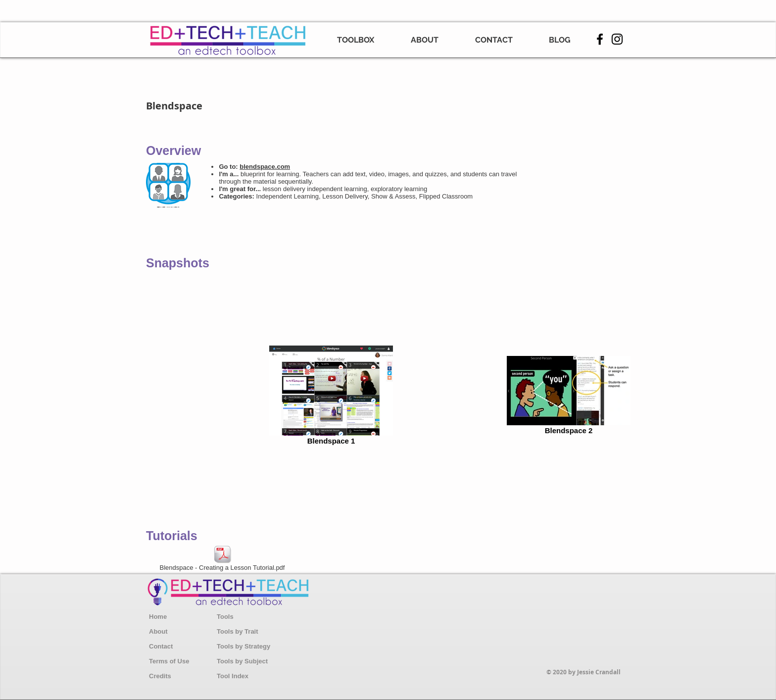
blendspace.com (265, 167)
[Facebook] (600, 39)
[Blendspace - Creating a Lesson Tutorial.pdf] (222, 559)
